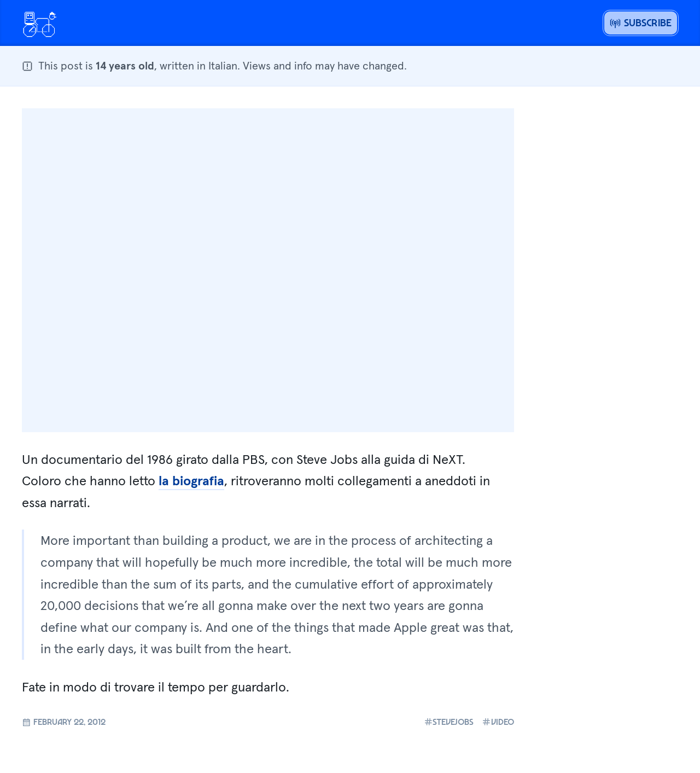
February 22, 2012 (64, 722)
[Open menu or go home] (39, 23)
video (498, 722)
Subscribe (641, 22)
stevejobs (449, 722)
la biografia (191, 481)
